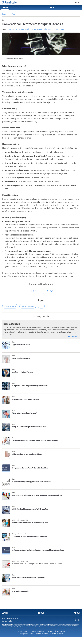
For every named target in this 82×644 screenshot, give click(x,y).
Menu (78, 2)
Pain (14, 14)
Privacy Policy (22, 631)
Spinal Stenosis (10, 306)
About (77, 613)
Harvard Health (37, 29)
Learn (5, 7)
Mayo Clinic (25, 29)
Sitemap (51, 631)
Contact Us (61, 631)
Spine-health (48, 29)
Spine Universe (14, 29)
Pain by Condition (28, 306)
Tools (51, 7)
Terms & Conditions (37, 631)
